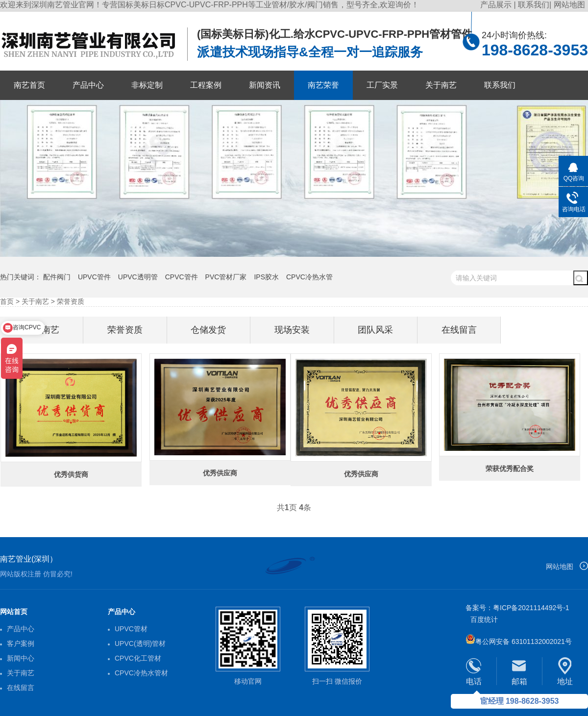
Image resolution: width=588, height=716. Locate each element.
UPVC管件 (94, 277)
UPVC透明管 (138, 277)
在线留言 (459, 330)
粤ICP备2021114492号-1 (531, 608)
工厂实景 (382, 85)
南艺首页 (29, 85)
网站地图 (569, 5)
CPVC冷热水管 (309, 277)
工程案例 (206, 85)
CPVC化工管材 (138, 658)
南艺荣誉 (323, 85)
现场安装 (292, 330)
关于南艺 (441, 85)
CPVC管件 (182, 277)
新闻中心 (21, 658)
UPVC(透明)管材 (140, 643)
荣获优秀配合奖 (510, 469)
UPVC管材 (131, 629)
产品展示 (497, 5)
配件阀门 (57, 277)
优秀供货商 (71, 474)
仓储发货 (208, 330)
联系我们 (534, 5)
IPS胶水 (266, 277)
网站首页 (14, 612)
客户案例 (21, 643)
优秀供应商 (361, 474)
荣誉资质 (71, 301)
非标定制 (147, 85)
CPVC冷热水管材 (141, 673)
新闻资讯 (265, 85)
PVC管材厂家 (226, 277)
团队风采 (375, 330)
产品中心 (88, 85)
